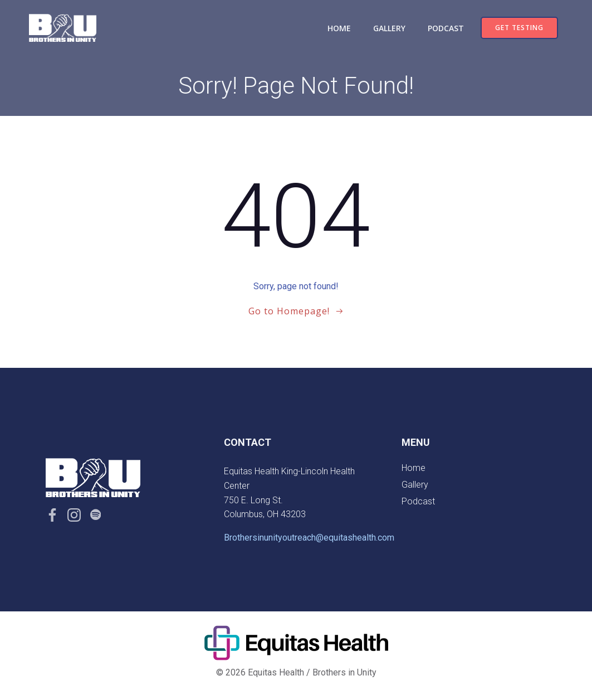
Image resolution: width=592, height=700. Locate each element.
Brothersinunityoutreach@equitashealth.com (309, 538)
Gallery (389, 28)
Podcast (446, 28)
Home (339, 28)
